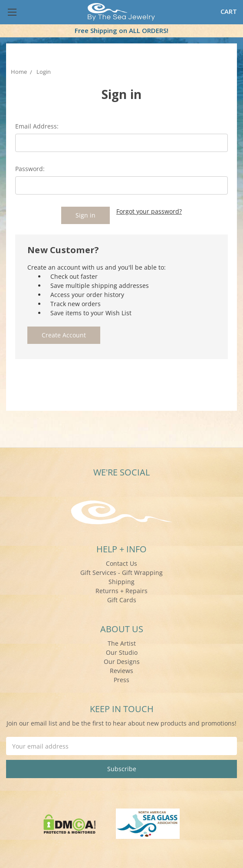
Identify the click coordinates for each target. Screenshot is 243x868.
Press (121, 678)
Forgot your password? (149, 211)
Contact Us (121, 562)
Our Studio (122, 651)
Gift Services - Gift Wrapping (121, 571)
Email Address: (37, 126)
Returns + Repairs (121, 589)
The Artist (122, 642)
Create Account (64, 334)
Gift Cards (122, 599)
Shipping (121, 580)
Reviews (121, 669)
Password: (30, 169)
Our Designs (122, 660)
